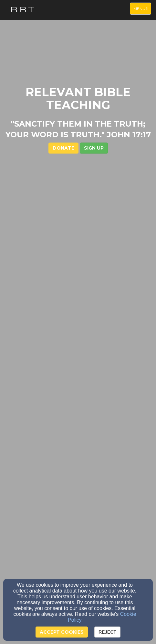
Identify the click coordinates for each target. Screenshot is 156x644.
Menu (142, 8)
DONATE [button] (63, 148)
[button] (94, 148)
